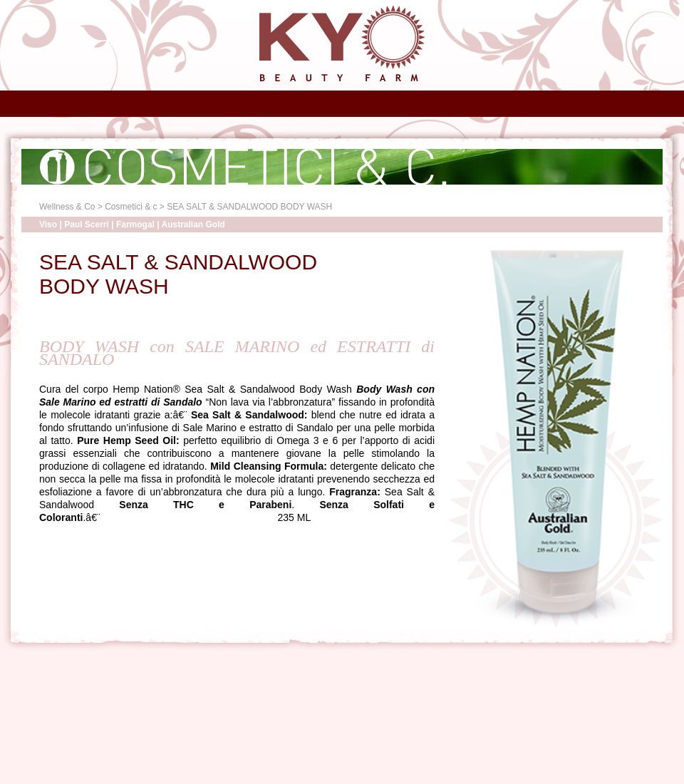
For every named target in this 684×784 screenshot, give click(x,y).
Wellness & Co (67, 207)
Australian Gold (193, 225)
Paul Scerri (87, 225)
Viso (48, 225)
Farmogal (135, 225)
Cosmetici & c (131, 207)
